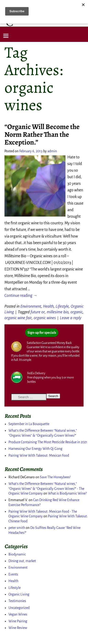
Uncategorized (19, 608)
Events (13, 574)
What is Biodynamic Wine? (67, 493)
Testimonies (17, 601)
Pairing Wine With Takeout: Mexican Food (39, 455)
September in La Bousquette (29, 424)
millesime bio (58, 312)
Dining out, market (22, 561)
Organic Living (19, 594)
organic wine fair (18, 318)
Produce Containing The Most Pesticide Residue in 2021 (48, 442)
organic (77, 312)
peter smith (17, 528)
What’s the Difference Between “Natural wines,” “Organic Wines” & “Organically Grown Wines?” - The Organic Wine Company (46, 489)
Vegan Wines (18, 614)
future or (38, 312)
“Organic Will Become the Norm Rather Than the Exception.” (42, 134)
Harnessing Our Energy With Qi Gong (35, 449)
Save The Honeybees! (55, 477)
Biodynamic (17, 554)
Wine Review (18, 628)
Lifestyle (62, 306)
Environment (31, 306)
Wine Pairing (18, 621)
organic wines (45, 318)
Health (48, 306)
